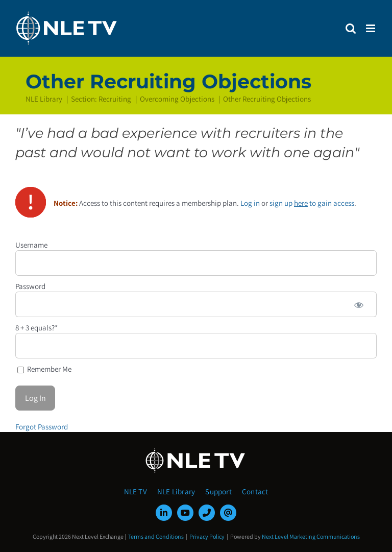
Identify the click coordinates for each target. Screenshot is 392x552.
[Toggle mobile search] (351, 28)
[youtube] (185, 513)
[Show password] (359, 304)
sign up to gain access (312, 203)
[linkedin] (164, 513)
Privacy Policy (207, 536)
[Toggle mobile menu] (371, 28)
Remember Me (44, 369)
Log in (250, 203)
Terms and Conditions (156, 536)
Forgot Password (42, 427)
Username (31, 245)
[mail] (228, 513)
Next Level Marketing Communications (311, 536)
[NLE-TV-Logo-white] (196, 451)
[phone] (207, 513)
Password (30, 286)
